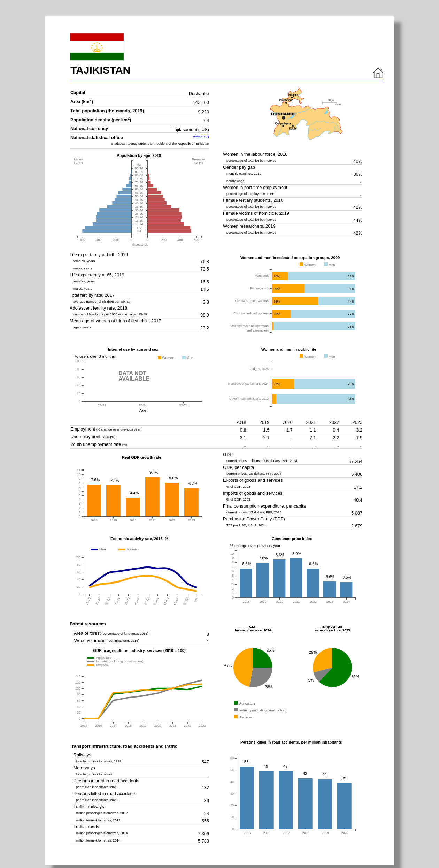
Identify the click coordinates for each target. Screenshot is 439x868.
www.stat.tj (201, 136)
